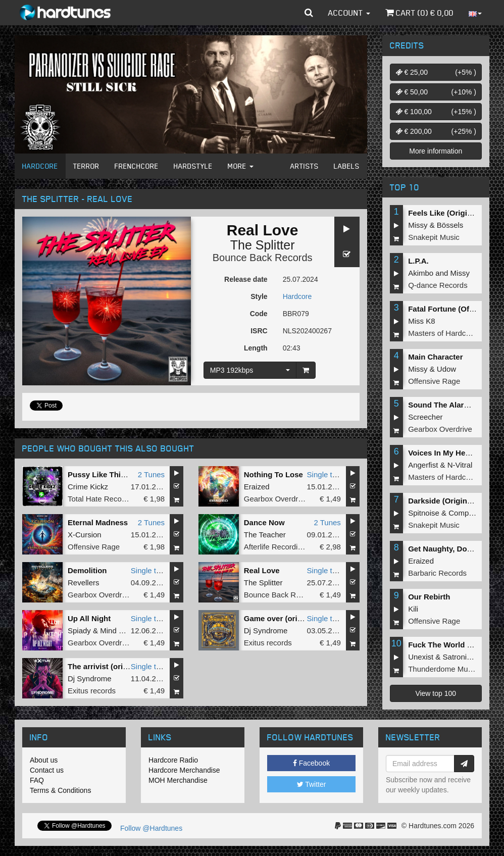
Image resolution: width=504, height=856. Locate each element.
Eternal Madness (98, 522)
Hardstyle (193, 166)
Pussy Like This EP (103, 474)
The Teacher (265, 535)
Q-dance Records (438, 285)
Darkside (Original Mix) (449, 501)
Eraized (257, 487)
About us (44, 760)
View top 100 (436, 693)
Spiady (79, 631)
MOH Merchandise (178, 780)
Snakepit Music (434, 237)
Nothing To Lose (273, 474)
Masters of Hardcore (442, 333)
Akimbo (421, 273)
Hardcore (40, 166)
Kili (413, 609)
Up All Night (89, 618)
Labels (347, 166)
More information (436, 151)
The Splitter (263, 245)
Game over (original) (281, 618)
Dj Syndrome (266, 631)
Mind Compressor (130, 631)
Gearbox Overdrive (276, 499)
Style (259, 296)
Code (259, 314)
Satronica (459, 657)
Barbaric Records (437, 573)
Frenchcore (137, 166)
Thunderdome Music (443, 669)
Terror (86, 166)
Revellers (84, 583)
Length (256, 348)
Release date (246, 279)
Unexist (421, 657)
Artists (305, 166)
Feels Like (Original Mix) (452, 213)
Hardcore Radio (173, 760)
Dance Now (264, 522)
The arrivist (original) (105, 666)
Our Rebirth (429, 597)
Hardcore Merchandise (184, 770)
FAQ (37, 780)
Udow (446, 369)
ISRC (259, 331)
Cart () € (419, 13)
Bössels (450, 225)
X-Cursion (85, 535)
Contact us (47, 770)
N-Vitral (460, 465)
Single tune (326, 474)
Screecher (425, 417)
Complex (463, 513)
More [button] (241, 166)
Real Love (262, 570)
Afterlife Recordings (277, 547)
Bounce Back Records (263, 258)
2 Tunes (151, 474)
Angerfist (423, 465)
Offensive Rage (94, 547)
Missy (418, 225)
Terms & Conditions (60, 790)
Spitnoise (424, 513)
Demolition (87, 570)
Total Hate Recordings (105, 499)
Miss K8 (421, 321)
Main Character (435, 357)
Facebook (311, 763)
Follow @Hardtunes (151, 828)
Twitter (312, 784)
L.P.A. (418, 261)
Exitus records (268, 643)
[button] (309, 13)
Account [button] (349, 13)
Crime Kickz (88, 487)
